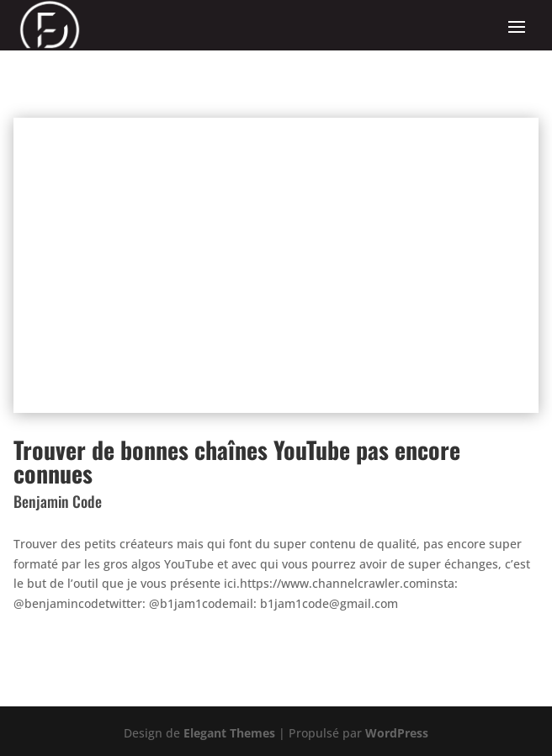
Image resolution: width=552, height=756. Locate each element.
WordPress (397, 733)
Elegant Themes (229, 733)
